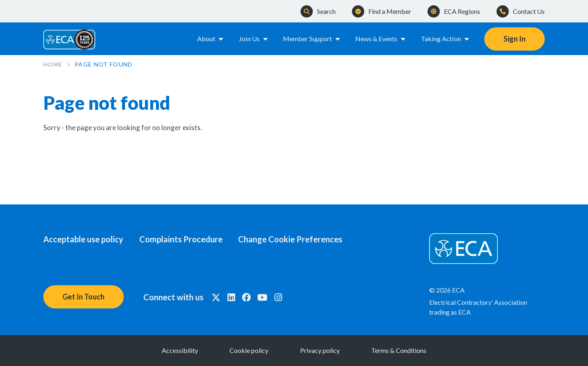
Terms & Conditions (400, 350)
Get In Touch (84, 297)
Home (53, 64)
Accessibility (178, 350)
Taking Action (445, 39)
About (211, 39)
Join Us (254, 39)
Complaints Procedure (181, 239)
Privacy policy (320, 350)
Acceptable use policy (83, 239)
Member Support (312, 39)
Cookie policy (248, 350)
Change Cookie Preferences (291, 239)
